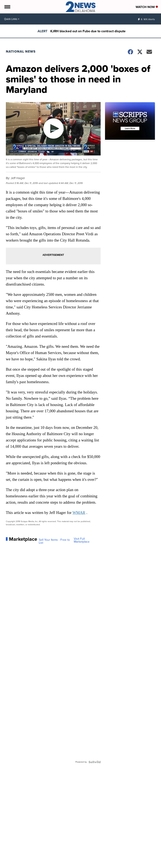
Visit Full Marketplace (82, 540)
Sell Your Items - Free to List (54, 541)
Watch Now (147, 7)
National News (21, 51)
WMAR (79, 513)
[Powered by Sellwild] (95, 762)
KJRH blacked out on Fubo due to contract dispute (88, 31)
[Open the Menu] (7, 7)
